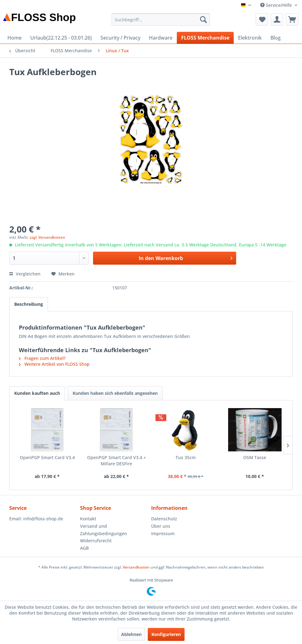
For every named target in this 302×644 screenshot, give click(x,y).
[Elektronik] (250, 38)
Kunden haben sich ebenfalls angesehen (115, 393)
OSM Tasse (255, 457)
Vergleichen (25, 274)
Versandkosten (136, 567)
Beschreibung (29, 304)
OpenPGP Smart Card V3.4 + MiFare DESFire (117, 461)
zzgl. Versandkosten (47, 237)
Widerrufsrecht (96, 541)
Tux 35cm (186, 457)
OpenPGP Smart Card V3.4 (47, 457)
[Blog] (276, 38)
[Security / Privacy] (120, 38)
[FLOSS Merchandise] (205, 38)
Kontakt (88, 519)
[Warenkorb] (292, 19)
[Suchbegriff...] (161, 19)
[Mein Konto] (277, 19)
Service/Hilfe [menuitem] (277, 5)
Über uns (161, 526)
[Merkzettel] (262, 19)
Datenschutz (164, 519)
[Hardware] (161, 38)
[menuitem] (161, 19)
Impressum (163, 533)
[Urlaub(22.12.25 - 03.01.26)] (61, 38)
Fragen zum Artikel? (42, 358)
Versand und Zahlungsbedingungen (104, 530)
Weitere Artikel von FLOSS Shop (54, 364)
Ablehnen (131, 634)
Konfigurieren (166, 634)
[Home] (15, 38)
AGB (84, 548)
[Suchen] (203, 19)
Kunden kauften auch (37, 393)
